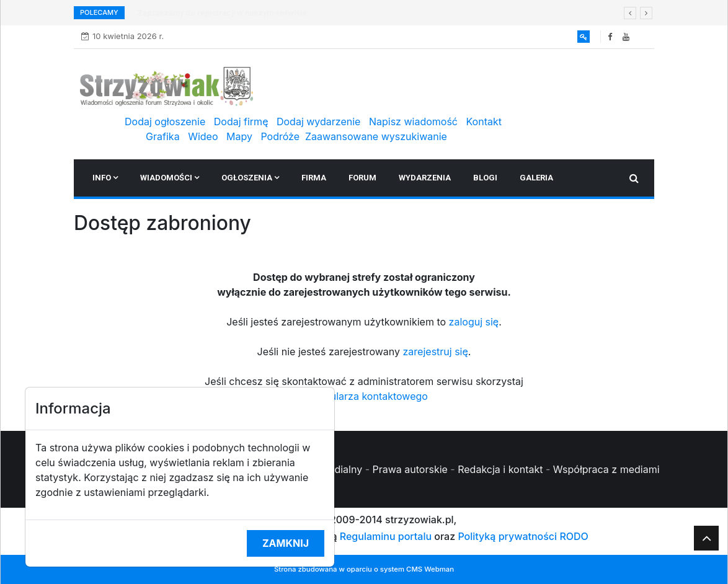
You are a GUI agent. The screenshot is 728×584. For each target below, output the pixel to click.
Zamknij (286, 543)
